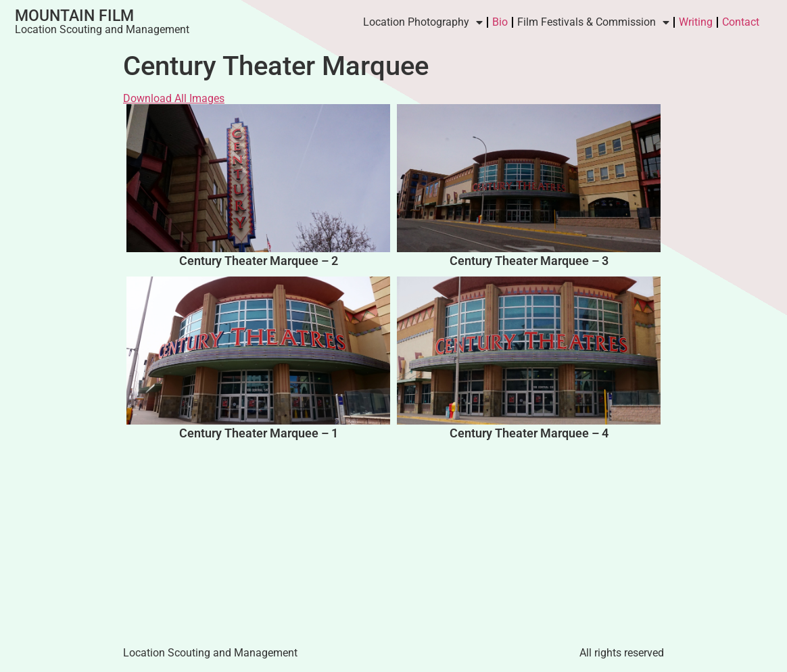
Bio (500, 22)
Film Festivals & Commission (593, 22)
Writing (696, 22)
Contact (741, 22)
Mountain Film (74, 16)
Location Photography (423, 22)
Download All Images (174, 98)
